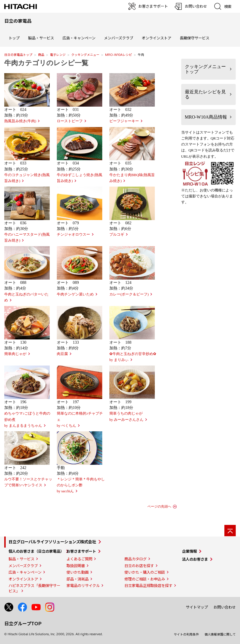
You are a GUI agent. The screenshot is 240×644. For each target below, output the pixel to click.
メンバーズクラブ (119, 38)
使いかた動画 (78, 572)
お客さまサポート (81, 551)
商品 (41, 55)
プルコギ (117, 235)
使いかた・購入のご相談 (145, 572)
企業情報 (189, 551)
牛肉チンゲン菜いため (75, 294)
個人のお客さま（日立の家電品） (36, 551)
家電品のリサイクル (83, 586)
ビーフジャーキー (124, 121)
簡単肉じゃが (15, 354)
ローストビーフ (70, 121)
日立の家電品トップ (18, 55)
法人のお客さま (195, 559)
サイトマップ (197, 607)
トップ (14, 38)
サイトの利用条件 (186, 634)
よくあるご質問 (79, 559)
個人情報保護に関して (220, 634)
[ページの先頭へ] (230, 531)
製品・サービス (21, 559)
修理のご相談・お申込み (145, 579)
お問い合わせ (225, 607)
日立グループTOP (23, 624)
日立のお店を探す (139, 566)
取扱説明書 (76, 566)
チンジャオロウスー (73, 235)
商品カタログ (135, 559)
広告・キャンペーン (25, 572)
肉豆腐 (62, 354)
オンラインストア (156, 38)
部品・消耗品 (78, 579)
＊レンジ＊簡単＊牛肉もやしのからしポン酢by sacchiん (81, 485)
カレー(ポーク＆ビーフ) (129, 294)
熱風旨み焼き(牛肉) (20, 121)
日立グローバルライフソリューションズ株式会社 (52, 542)
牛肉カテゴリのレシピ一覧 (46, 63)
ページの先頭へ (159, 506)
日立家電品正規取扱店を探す (148, 586)
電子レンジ (58, 55)
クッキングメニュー (85, 55)
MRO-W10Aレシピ (119, 55)
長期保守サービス (195, 38)
